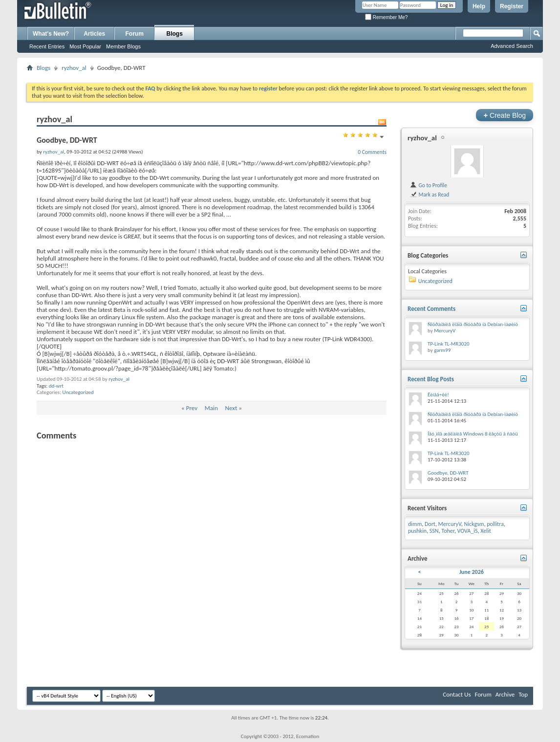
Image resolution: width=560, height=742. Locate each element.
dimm (415, 524)
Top (523, 694)
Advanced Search (512, 46)
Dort (430, 524)
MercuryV (445, 331)
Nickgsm (474, 524)
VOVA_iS (468, 531)
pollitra (495, 524)
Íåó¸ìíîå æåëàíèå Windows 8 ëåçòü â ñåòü (473, 434)
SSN (434, 531)
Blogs (175, 34)
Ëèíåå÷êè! (438, 395)
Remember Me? (386, 17)
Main (211, 408)
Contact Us (457, 694)
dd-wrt (56, 386)
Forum (135, 34)
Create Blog (505, 115)
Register (512, 6)
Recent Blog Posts (431, 379)
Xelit (486, 531)
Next (231, 408)
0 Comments (372, 152)
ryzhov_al (74, 68)
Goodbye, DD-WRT (448, 473)
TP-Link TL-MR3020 (449, 344)
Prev (192, 408)
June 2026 (472, 572)
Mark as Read (429, 195)
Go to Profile (428, 185)
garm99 (442, 350)
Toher (448, 531)
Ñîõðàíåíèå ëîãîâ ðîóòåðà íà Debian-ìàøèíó (473, 324)
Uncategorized (78, 392)
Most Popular (85, 46)
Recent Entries (47, 46)
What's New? (51, 34)
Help (479, 6)
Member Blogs (123, 46)
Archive (505, 694)
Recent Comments (431, 309)
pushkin (417, 531)
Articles (94, 34)
